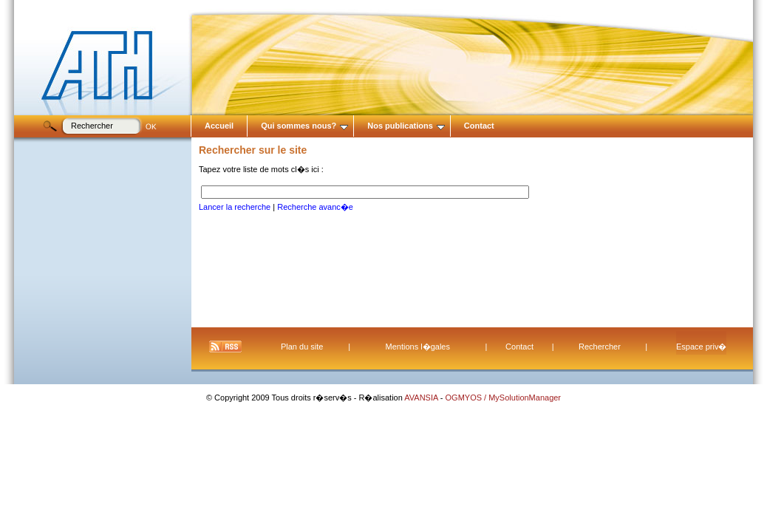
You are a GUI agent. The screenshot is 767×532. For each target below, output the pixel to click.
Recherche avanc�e (315, 207)
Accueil (219, 126)
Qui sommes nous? (304, 126)
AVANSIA (422, 398)
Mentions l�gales (418, 347)
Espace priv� (701, 347)
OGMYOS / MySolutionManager (504, 398)
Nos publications (406, 126)
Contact (479, 126)
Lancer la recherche (235, 207)
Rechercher (600, 347)
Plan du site (302, 347)
